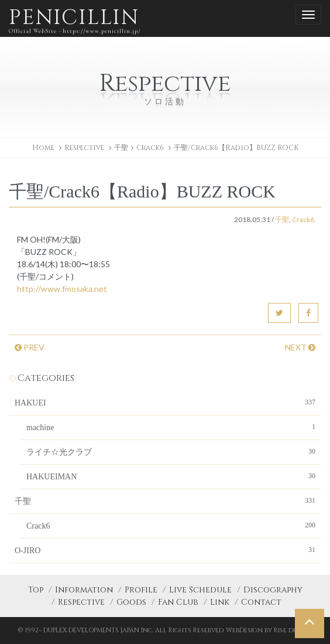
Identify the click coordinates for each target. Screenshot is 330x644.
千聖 (121, 148)
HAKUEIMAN (171, 476)
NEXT (300, 347)
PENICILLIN (75, 20)
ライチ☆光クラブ (171, 451)
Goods (131, 602)
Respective (81, 602)
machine (171, 427)
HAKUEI (165, 402)
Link (220, 602)
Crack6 (150, 148)
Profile (141, 590)
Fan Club (178, 602)
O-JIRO (165, 550)
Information (84, 590)
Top (36, 590)
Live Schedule (200, 590)
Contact (261, 602)
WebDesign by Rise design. (269, 630)
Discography (273, 590)
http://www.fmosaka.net (62, 289)
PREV (30, 347)
